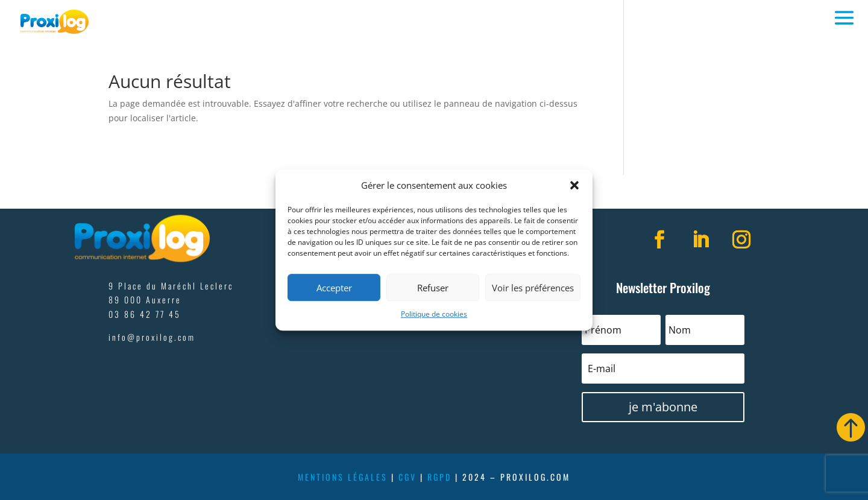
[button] (574, 186)
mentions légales (343, 477)
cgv (407, 477)
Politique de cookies (434, 315)
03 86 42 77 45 (145, 314)
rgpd (439, 477)
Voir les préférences (533, 288)
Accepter (334, 288)
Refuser (433, 288)
